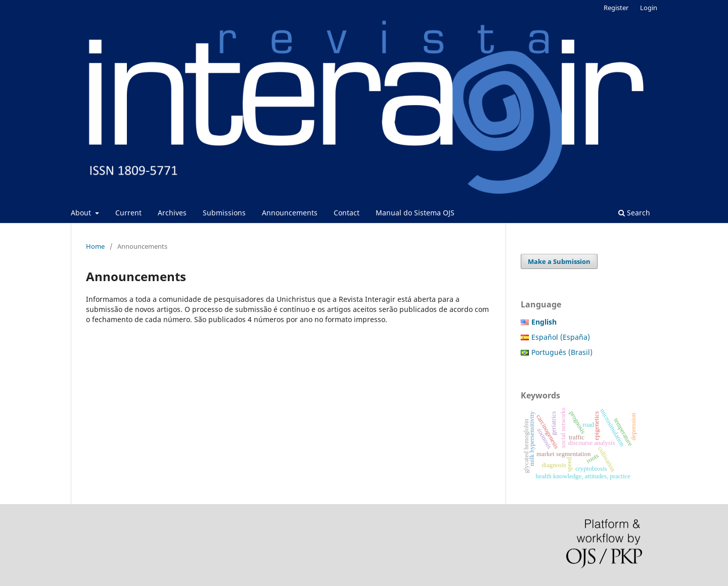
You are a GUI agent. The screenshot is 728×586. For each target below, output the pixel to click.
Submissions (224, 213)
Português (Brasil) (562, 352)
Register (616, 8)
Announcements (290, 213)
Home (95, 246)
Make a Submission (559, 261)
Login (649, 8)
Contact (347, 213)
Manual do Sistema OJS (415, 213)
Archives (172, 213)
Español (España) (561, 337)
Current (128, 213)
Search (634, 213)
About (82, 213)
